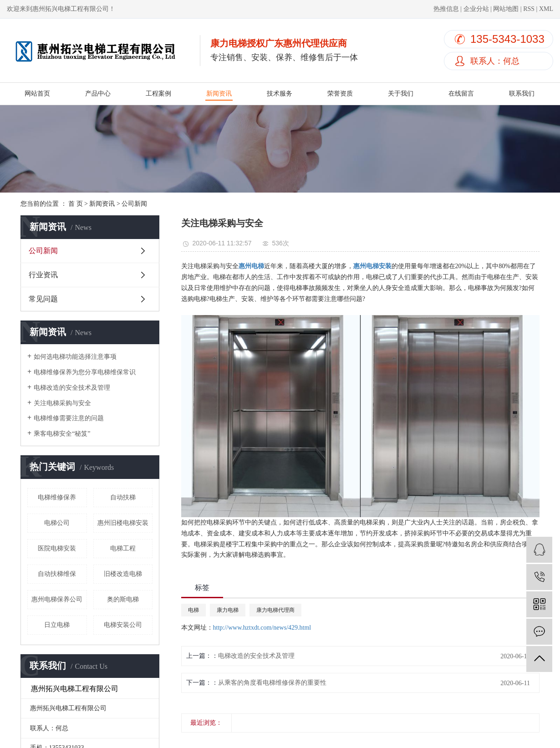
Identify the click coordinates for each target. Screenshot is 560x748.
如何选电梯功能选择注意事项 (75, 357)
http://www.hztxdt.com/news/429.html (262, 628)
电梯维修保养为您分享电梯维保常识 (85, 372)
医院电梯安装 (57, 548)
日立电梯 (57, 625)
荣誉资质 (340, 94)
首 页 (76, 204)
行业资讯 (43, 275)
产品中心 (98, 94)
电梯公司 (57, 523)
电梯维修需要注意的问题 (69, 418)
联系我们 (522, 94)
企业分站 (476, 9)
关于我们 (401, 94)
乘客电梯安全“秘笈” (62, 434)
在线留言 (461, 94)
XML (546, 9)
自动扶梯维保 (57, 574)
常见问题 (43, 299)
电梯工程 (123, 548)
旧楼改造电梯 (123, 574)
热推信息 (446, 9)
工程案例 (158, 94)
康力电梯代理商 (275, 610)
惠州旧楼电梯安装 (123, 523)
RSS (529, 9)
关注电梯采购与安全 (62, 403)
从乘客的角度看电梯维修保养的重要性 (272, 683)
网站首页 (37, 94)
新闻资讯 (219, 94)
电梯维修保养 (57, 497)
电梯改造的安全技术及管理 (72, 388)
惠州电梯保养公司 (57, 599)
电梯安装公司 (123, 625)
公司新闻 (134, 204)
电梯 (193, 610)
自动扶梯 (123, 497)
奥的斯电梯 (123, 599)
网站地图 (506, 9)
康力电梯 (228, 610)
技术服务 (280, 94)
